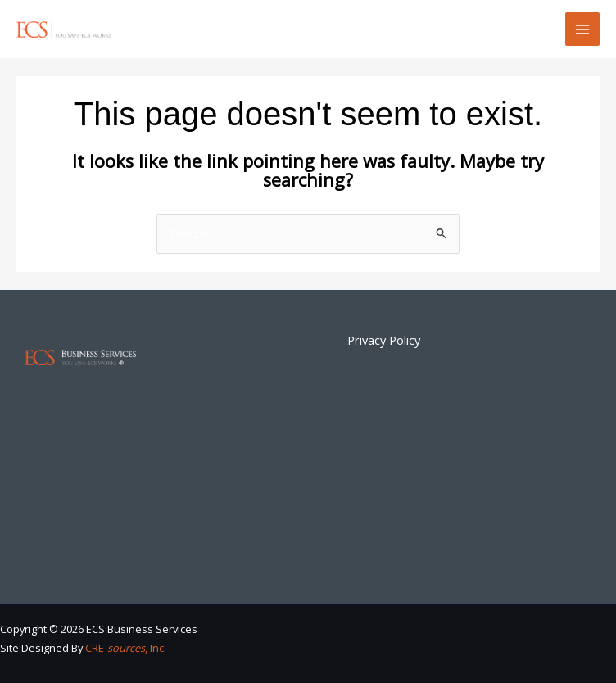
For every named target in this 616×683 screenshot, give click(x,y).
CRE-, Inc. (126, 648)
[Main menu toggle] (582, 29)
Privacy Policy (384, 340)
